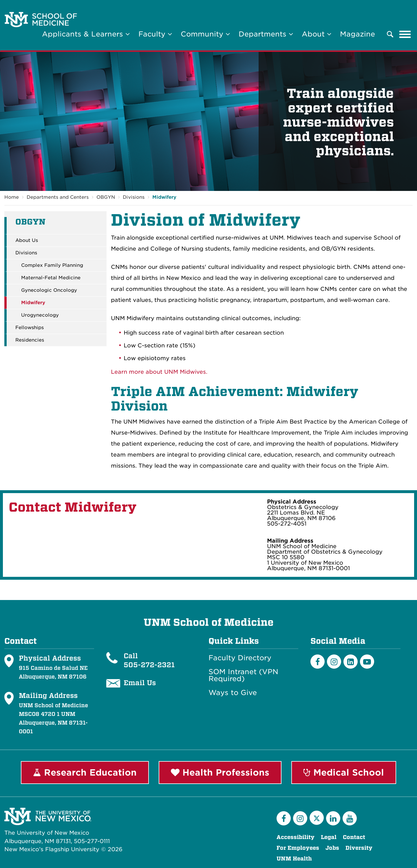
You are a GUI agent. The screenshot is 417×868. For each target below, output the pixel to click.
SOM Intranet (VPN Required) (243, 675)
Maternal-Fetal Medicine (51, 278)
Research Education (85, 772)
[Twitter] (317, 818)
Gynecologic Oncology (49, 290)
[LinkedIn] (351, 662)
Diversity (359, 848)
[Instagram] (334, 662)
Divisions (134, 197)
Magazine (357, 34)
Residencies (30, 340)
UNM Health (294, 859)
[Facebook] (318, 662)
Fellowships (30, 328)
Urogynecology (40, 315)
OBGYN (106, 197)
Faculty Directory (240, 658)
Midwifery (164, 197)
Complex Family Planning (52, 265)
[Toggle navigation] (405, 34)
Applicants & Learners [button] (86, 34)
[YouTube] (350, 818)
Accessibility (296, 837)
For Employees (298, 848)
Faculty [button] (155, 34)
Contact (354, 837)
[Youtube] (367, 662)
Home (12, 197)
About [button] (317, 34)
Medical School (344, 772)
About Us (27, 240)
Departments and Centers (58, 197)
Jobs (332, 848)
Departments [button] (266, 34)
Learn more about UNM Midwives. (159, 372)
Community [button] (205, 34)
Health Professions (220, 772)
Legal (329, 837)
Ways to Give (233, 693)
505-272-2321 (149, 665)
